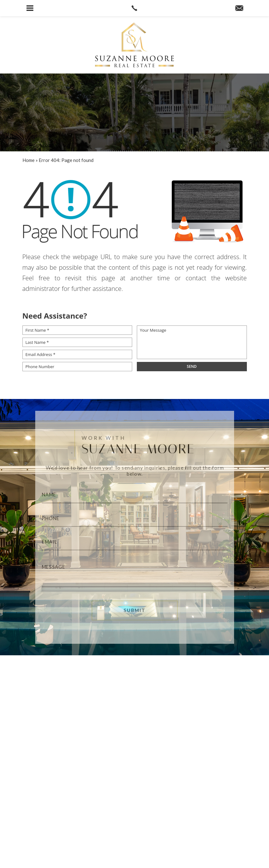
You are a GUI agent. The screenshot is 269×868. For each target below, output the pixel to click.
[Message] (134, 575)
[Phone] (134, 518)
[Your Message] (192, 342)
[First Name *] (77, 330)
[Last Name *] (77, 342)
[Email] (134, 543)
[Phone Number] (77, 367)
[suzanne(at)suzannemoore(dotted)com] (239, 8)
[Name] (134, 493)
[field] (192, 367)
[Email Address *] (77, 354)
